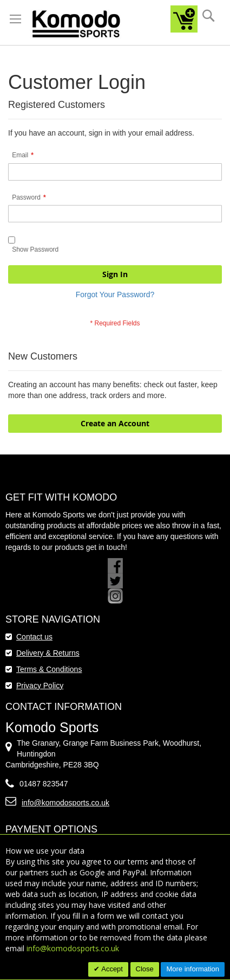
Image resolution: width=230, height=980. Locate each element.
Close (145, 969)
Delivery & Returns (48, 653)
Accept (111, 969)
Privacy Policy (40, 686)
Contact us (34, 637)
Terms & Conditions (49, 669)
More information (193, 969)
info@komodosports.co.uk (65, 803)
